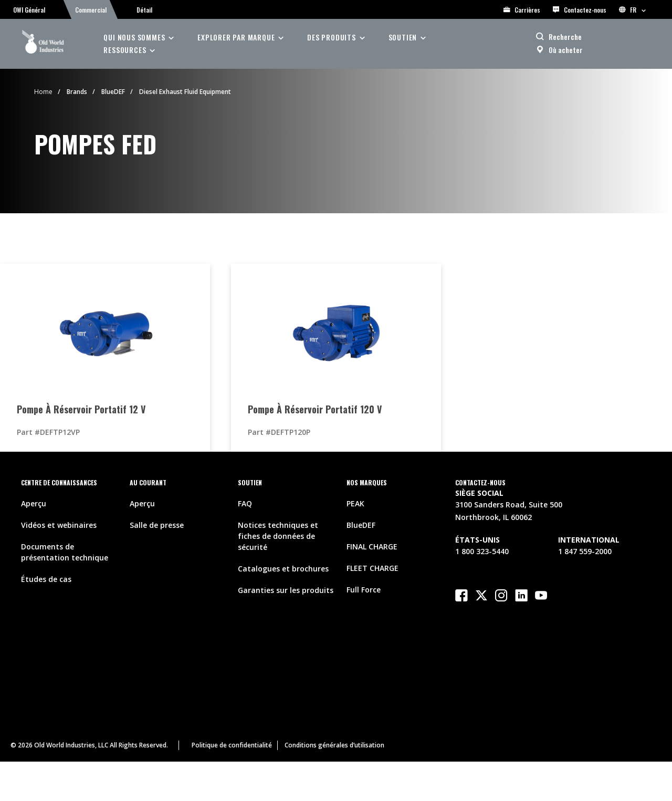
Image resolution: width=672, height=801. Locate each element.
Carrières (522, 10)
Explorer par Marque (236, 37)
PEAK (355, 503)
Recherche (565, 37)
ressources (125, 50)
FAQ (245, 503)
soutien (403, 37)
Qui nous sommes (134, 37)
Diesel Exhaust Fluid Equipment (185, 92)
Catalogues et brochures (283, 569)
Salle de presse (157, 525)
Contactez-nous (580, 10)
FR (632, 10)
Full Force (364, 590)
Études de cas (46, 579)
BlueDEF (113, 92)
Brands (77, 92)
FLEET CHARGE (372, 568)
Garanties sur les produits (286, 590)
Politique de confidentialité (232, 745)
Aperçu (34, 503)
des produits (332, 37)
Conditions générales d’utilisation (334, 745)
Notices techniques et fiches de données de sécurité (278, 536)
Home (43, 92)
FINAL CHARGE (372, 547)
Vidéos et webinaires (59, 525)
